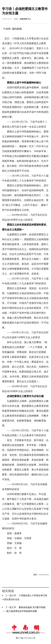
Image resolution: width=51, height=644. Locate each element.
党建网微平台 (25, 19)
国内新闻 (17, 29)
